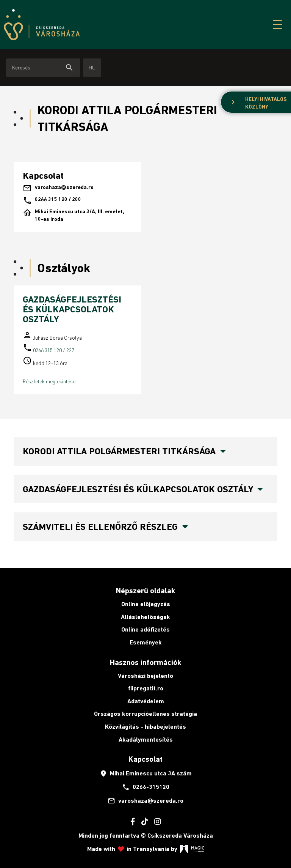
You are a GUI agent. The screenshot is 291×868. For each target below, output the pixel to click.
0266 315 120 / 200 (52, 200)
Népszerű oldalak (145, 591)
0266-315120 (146, 787)
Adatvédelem (146, 701)
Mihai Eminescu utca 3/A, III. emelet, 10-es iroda (74, 215)
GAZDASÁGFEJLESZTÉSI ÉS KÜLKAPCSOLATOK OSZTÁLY (72, 310)
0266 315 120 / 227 (54, 350)
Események (146, 642)
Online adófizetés (145, 629)
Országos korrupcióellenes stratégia (145, 714)
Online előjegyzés (146, 604)
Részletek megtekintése (49, 381)
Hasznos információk (145, 662)
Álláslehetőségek (145, 617)
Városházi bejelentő (145, 676)
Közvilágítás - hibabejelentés (145, 727)
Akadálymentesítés (146, 740)
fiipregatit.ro (146, 688)
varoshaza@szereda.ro (58, 188)
